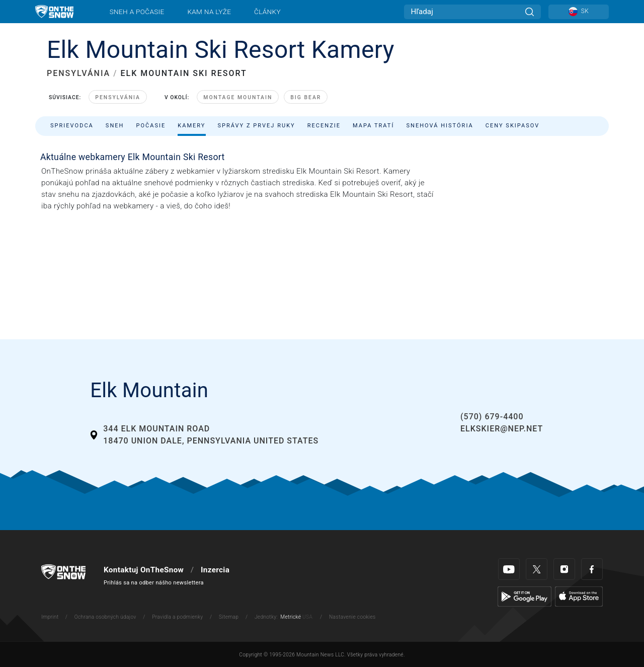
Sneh (115, 126)
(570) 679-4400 (492, 417)
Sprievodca (72, 126)
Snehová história (439, 126)
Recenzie (324, 126)
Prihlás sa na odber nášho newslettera (154, 583)
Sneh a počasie (137, 12)
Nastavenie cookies (352, 617)
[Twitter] (537, 569)
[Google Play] (525, 597)
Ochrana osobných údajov (105, 617)
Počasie (151, 126)
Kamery (191, 126)
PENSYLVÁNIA (78, 73)
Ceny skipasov (513, 126)
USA (307, 617)
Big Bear (306, 97)
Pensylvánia (118, 97)
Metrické (291, 617)
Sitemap (229, 617)
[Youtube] (509, 569)
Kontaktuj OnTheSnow (144, 570)
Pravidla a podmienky (177, 617)
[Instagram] (564, 569)
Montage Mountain (238, 97)
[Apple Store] (579, 597)
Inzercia (215, 570)
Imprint (50, 617)
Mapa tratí (373, 126)
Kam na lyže (209, 12)
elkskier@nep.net (502, 429)
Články (267, 12)
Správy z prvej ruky (257, 126)
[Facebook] (592, 569)
